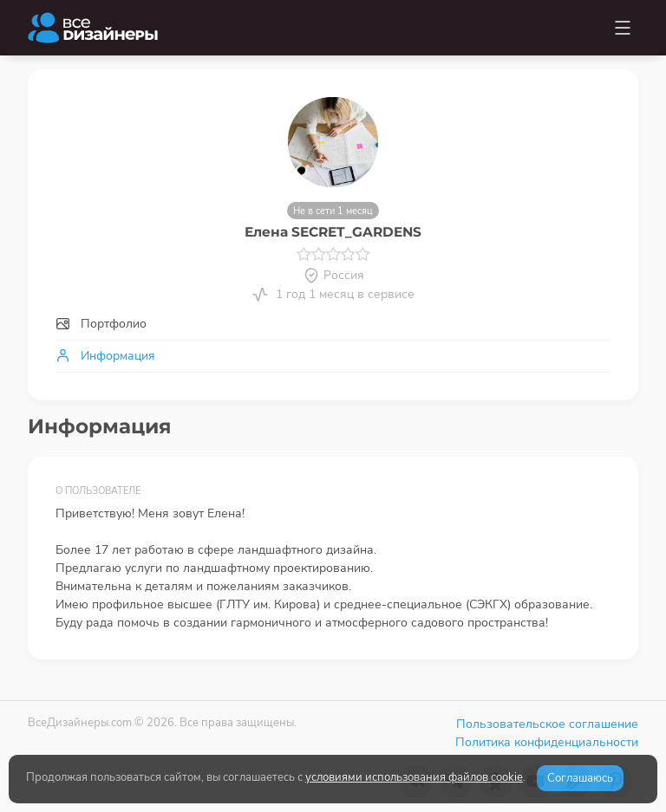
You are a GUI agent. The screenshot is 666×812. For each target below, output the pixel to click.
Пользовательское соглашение (547, 724)
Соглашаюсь (580, 778)
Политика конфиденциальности (547, 742)
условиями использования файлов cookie (414, 777)
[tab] (333, 324)
